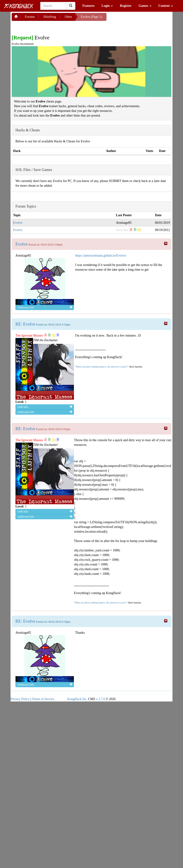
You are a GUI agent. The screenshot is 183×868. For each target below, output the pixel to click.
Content (166, 6)
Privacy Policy (20, 699)
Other (68, 17)
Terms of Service (43, 699)
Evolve (18, 223)
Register (126, 6)
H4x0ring (50, 17)
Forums (30, 17)
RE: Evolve (25, 324)
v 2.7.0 (101, 699)
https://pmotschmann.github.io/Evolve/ (101, 256)
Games (145, 6)
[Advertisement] (49, 27)
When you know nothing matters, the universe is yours (101, 367)
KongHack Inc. (77, 699)
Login (107, 6)
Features (88, 6)
